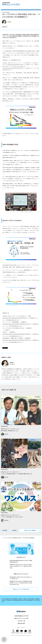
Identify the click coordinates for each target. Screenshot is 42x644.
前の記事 (5, 531)
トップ (3, 538)
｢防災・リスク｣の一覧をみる (30, 531)
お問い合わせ (21, 623)
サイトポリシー (21, 621)
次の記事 (14, 531)
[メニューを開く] (4, 639)
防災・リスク (5, 27)
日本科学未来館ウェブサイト (21, 616)
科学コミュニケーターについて (21, 618)
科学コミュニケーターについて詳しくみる (21, 589)
